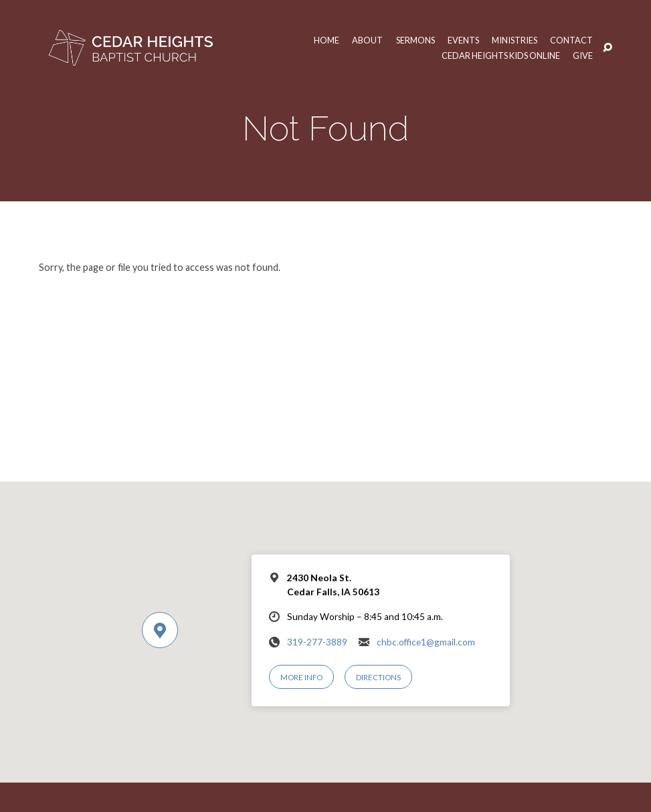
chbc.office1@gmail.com (426, 642)
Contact (571, 40)
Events (461, 40)
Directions (379, 677)
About (363, 40)
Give (583, 56)
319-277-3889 (317, 642)
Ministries (514, 40)
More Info (301, 677)
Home (321, 40)
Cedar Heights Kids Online (499, 56)
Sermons (412, 40)
